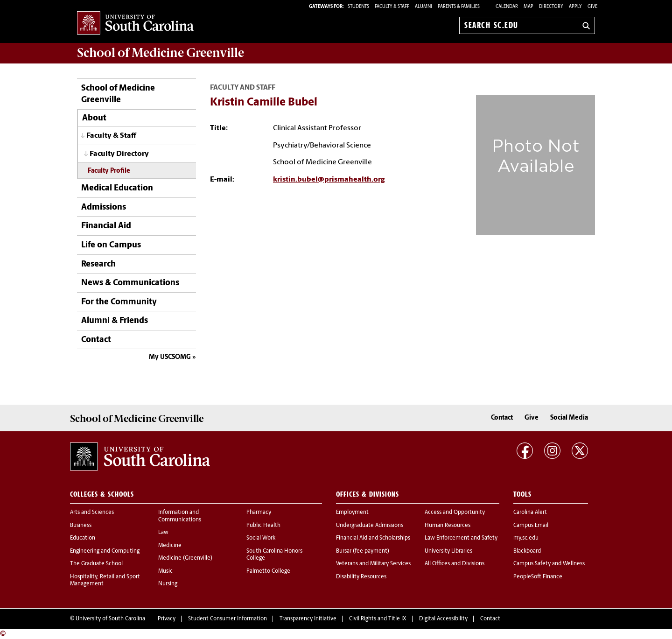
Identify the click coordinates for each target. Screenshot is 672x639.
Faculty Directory (119, 154)
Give (592, 7)
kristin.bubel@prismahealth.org (329, 180)
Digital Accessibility (443, 619)
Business (81, 526)
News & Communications (130, 283)
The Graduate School (96, 564)
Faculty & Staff (111, 136)
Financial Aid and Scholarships (373, 538)
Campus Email (531, 526)
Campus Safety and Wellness (549, 564)
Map (528, 7)
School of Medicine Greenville (118, 94)
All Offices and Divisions (455, 564)
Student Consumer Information (227, 619)
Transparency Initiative (308, 619)
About (94, 118)
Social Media (569, 418)
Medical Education (117, 188)
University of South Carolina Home (135, 24)
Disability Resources (361, 577)
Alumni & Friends (115, 321)
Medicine (170, 546)
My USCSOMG (170, 357)
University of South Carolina (110, 619)
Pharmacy (259, 513)
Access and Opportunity (455, 513)
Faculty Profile (109, 171)
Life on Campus (111, 245)
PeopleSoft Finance (538, 577)
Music (165, 571)
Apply (575, 7)
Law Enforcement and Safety (461, 538)
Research (98, 264)
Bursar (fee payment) (363, 551)
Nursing (168, 584)
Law (163, 533)
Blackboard (527, 551)
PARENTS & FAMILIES (459, 7)
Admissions (104, 207)
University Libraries (448, 551)
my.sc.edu (526, 538)
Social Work (261, 538)
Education (83, 538)
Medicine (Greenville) (185, 558)
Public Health (263, 526)
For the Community (119, 302)
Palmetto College (268, 571)
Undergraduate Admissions (370, 526)
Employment (352, 513)
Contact (96, 340)
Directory (551, 7)
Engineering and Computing (105, 551)
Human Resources (448, 526)
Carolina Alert (530, 513)
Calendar (507, 7)
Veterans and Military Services (373, 564)
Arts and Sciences (92, 513)
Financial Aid (106, 226)
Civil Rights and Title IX (378, 619)
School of (161, 53)
